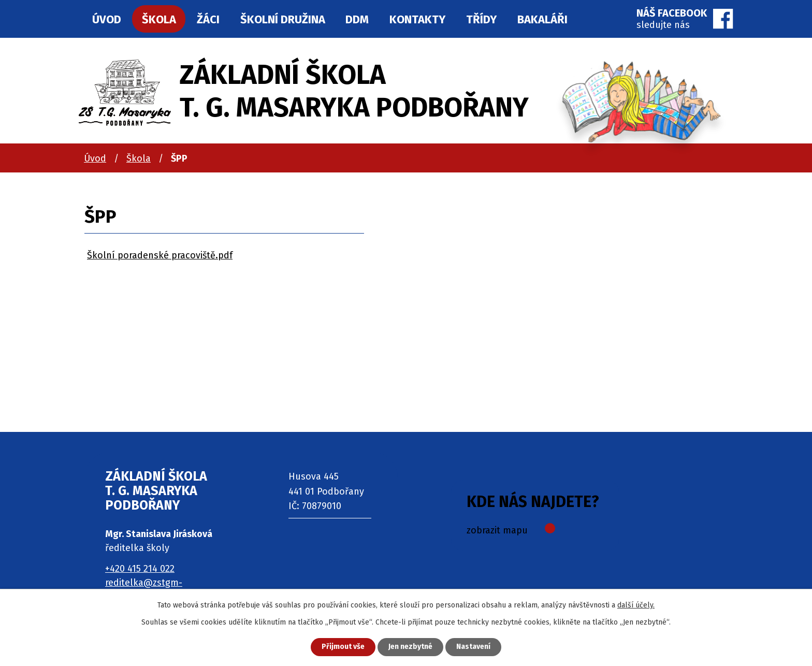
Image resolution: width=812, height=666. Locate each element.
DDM (357, 19)
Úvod (95, 158)
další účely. (636, 605)
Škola (139, 158)
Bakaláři (542, 19)
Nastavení (473, 647)
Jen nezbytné (410, 647)
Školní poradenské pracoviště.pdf (160, 255)
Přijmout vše (343, 647)
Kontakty (417, 19)
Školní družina (283, 19)
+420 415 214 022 (140, 569)
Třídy (481, 19)
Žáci (208, 19)
